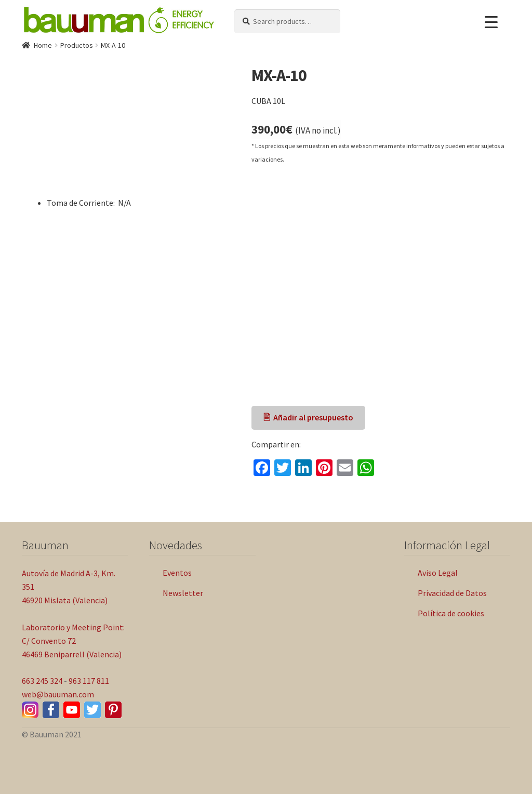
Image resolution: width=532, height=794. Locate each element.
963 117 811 (89, 681)
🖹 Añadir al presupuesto (308, 417)
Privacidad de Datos (452, 593)
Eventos (177, 573)
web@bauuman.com (58, 694)
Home (43, 45)
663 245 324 (42, 681)
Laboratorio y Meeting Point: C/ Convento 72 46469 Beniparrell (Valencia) (73, 641)
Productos (77, 45)
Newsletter (183, 593)
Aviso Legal (438, 573)
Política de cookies (451, 613)
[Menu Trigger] (491, 22)
